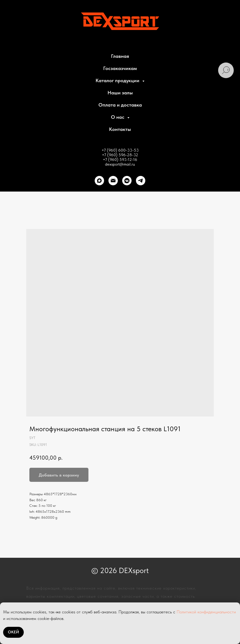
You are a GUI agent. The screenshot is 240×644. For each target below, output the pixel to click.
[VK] (127, 181)
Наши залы (120, 93)
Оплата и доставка (120, 105)
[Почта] (113, 181)
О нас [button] (118, 117)
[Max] (99, 181)
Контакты (120, 129)
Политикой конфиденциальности (206, 612)
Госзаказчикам (120, 68)
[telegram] (141, 181)
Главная (120, 56)
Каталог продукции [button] (118, 80)
